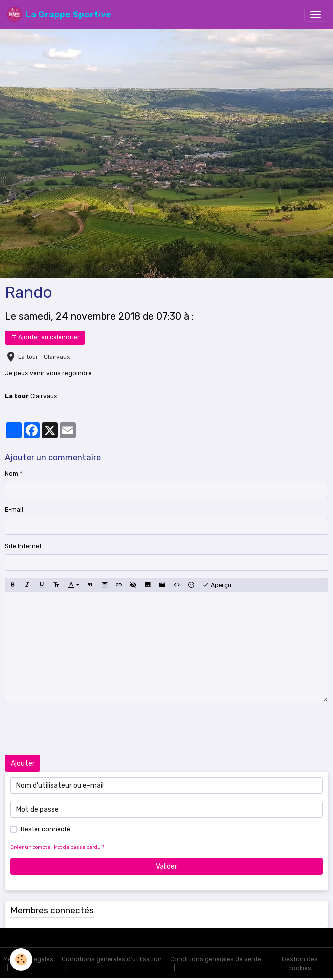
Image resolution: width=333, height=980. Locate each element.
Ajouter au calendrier (45, 337)
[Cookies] (21, 959)
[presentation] (81, 729)
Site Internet (23, 546)
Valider (166, 867)
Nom (12, 474)
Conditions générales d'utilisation (112, 959)
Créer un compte (30, 847)
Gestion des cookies (300, 964)
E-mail (14, 510)
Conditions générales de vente (216, 959)
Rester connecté (46, 829)
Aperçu (217, 585)
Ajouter (23, 764)
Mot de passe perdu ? (79, 847)
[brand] (59, 14)
